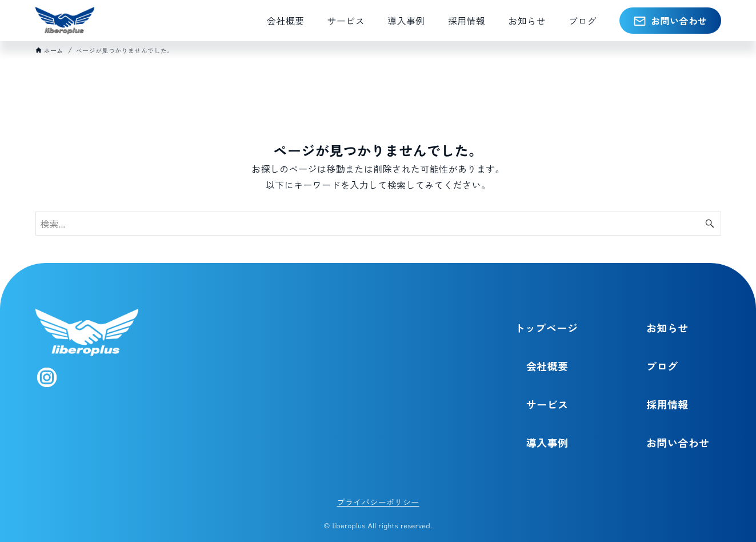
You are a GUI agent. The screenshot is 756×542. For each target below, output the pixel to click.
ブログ (662, 366)
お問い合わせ (678, 443)
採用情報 (667, 404)
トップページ (546, 328)
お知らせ (667, 328)
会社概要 (547, 366)
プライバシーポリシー (378, 502)
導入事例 (547, 443)
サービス (547, 404)
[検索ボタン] (710, 224)
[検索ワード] (378, 224)
